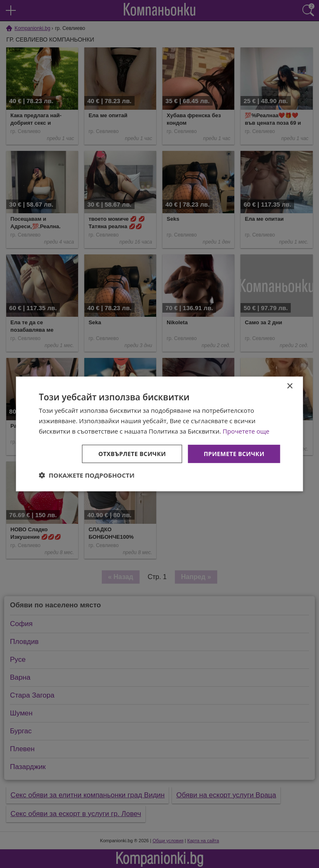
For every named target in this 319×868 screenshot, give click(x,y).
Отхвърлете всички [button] (132, 453)
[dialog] (159, 434)
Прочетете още (246, 431)
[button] (87, 475)
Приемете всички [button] (234, 453)
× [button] (290, 386)
